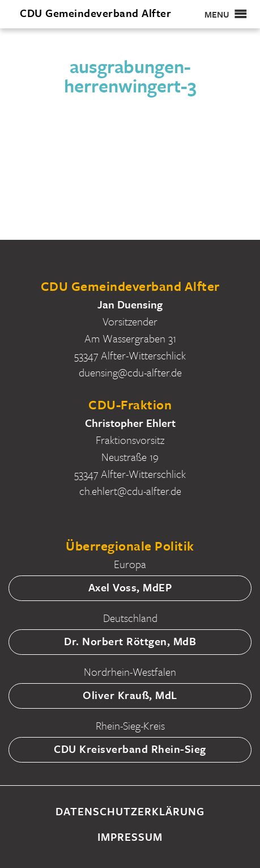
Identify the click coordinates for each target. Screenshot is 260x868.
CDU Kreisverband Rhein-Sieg (130, 749)
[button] (217, 14)
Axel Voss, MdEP (130, 587)
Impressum (130, 837)
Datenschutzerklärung (130, 811)
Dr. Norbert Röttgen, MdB (130, 641)
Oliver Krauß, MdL (130, 695)
